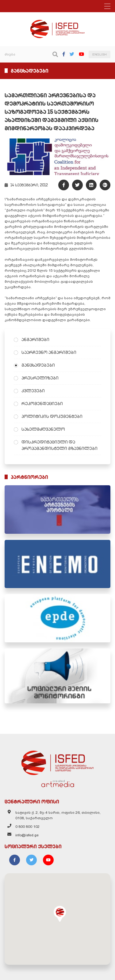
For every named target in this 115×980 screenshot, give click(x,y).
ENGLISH (100, 54)
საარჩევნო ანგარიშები (49, 352)
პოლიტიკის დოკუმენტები (52, 416)
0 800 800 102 (27, 827)
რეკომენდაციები (42, 404)
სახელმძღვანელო (43, 429)
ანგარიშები (35, 339)
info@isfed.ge (27, 835)
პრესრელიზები (40, 378)
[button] (60, 914)
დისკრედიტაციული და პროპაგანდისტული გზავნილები (59, 445)
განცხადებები (38, 365)
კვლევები (33, 391)
